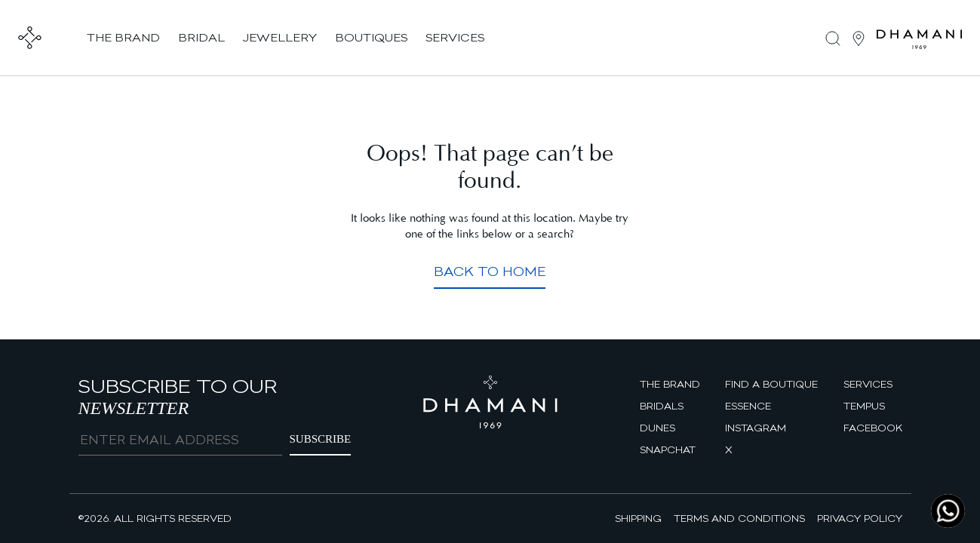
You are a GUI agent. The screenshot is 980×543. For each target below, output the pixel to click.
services (455, 37)
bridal (201, 37)
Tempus (864, 406)
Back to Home (490, 271)
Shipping (638, 518)
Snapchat (668, 449)
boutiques (371, 37)
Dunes (657, 428)
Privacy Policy (860, 518)
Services (868, 384)
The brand (670, 384)
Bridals (662, 406)
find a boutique (771, 384)
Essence (748, 406)
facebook (873, 428)
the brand (123, 37)
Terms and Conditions (739, 518)
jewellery (280, 37)
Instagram (756, 428)
